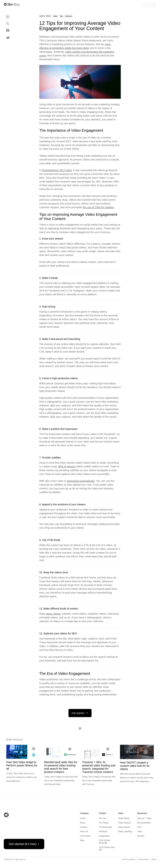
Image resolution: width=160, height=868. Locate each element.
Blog (82, 840)
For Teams (104, 823)
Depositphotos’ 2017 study (57, 170)
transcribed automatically (81, 481)
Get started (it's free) (24, 844)
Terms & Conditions (129, 859)
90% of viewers (67, 466)
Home (83, 818)
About (83, 823)
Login (149, 818)
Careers (84, 827)
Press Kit (84, 832)
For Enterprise (106, 827)
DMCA (154, 859)
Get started (148, 5)
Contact (141, 836)
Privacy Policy (144, 859)
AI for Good (85, 836)
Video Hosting (124, 823)
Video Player (124, 818)
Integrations (104, 836)
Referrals (103, 832)
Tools (140, 832)
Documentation (144, 823)
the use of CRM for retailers (98, 207)
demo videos (53, 614)
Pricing (88, 5)
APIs (139, 827)
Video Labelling (125, 832)
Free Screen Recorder (105, 842)
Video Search (124, 827)
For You (103, 818)
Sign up (141, 818)
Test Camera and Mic (107, 848)
